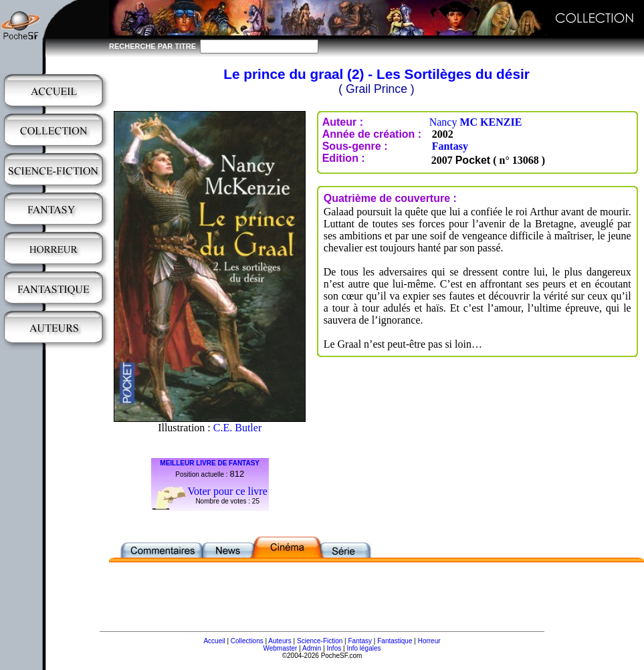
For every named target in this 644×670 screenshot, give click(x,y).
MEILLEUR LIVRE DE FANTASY (210, 463)
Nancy (476, 122)
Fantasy (450, 146)
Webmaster (280, 648)
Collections (247, 641)
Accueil (214, 641)
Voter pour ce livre (228, 491)
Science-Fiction (320, 641)
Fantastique (395, 641)
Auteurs (280, 641)
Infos (334, 648)
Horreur (429, 641)
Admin (312, 648)
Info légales (363, 648)
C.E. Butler (237, 428)
